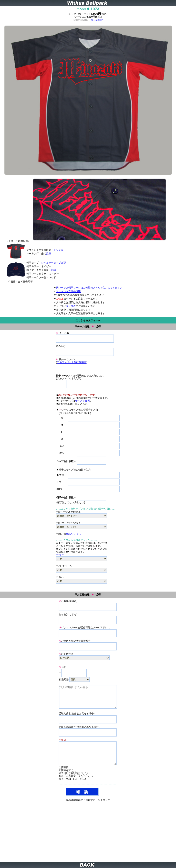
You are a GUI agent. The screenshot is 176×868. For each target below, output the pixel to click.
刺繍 (53, 270)
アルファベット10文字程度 (72, 362)
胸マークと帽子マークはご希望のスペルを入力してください (89, 288)
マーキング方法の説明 (68, 291)
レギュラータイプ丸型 (53, 263)
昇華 (49, 254)
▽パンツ (60, 555)
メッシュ (58, 250)
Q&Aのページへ (73, 534)
